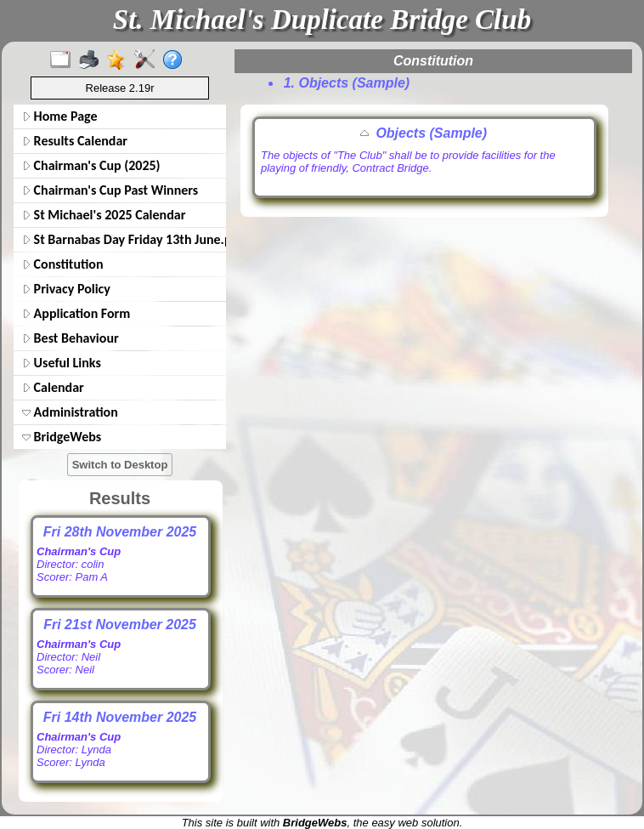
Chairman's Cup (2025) (91, 165)
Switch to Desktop (120, 465)
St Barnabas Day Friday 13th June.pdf (122, 239)
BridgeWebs (62, 437)
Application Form (76, 313)
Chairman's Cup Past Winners (110, 190)
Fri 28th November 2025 (120, 532)
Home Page (60, 116)
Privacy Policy (66, 289)
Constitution (63, 264)
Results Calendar (75, 141)
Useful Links (62, 363)
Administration (70, 412)
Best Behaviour (71, 338)
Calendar (53, 387)
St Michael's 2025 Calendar (104, 215)
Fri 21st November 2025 (120, 625)
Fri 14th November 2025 (120, 717)
